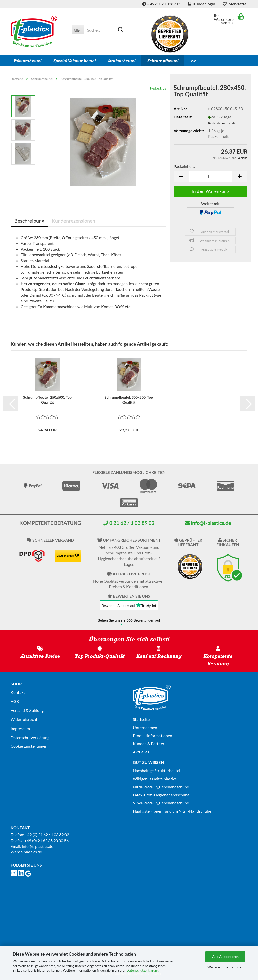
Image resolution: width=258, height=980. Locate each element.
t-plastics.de (31, 852)
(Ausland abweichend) (221, 123)
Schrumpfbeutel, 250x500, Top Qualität (47, 400)
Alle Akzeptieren (225, 956)
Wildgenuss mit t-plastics (155, 779)
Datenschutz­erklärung (30, 738)
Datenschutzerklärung (143, 970)
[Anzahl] (211, 176)
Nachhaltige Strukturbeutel (156, 771)
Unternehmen (145, 727)
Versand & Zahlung (27, 710)
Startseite (141, 719)
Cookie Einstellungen (29, 746)
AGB (15, 701)
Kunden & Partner (149, 744)
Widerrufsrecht (24, 719)
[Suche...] (78, 30)
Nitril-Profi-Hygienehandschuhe (161, 787)
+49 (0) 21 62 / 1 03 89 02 (47, 835)
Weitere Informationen (225, 967)
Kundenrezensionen (73, 221)
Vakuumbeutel (27, 61)
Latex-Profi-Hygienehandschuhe (161, 795)
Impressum (20, 728)
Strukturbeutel (122, 61)
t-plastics (158, 88)
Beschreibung (29, 221)
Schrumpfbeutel (163, 61)
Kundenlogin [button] (201, 4)
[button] (181, 176)
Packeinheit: (184, 166)
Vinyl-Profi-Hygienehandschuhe (161, 803)
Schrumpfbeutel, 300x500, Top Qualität (129, 400)
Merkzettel (235, 4)
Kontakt (18, 692)
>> (193, 61)
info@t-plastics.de (208, 523)
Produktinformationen (152, 736)
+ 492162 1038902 (161, 4)
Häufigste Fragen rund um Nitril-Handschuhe (172, 811)
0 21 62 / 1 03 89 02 (129, 523)
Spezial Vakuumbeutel (75, 61)
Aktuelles (141, 752)
